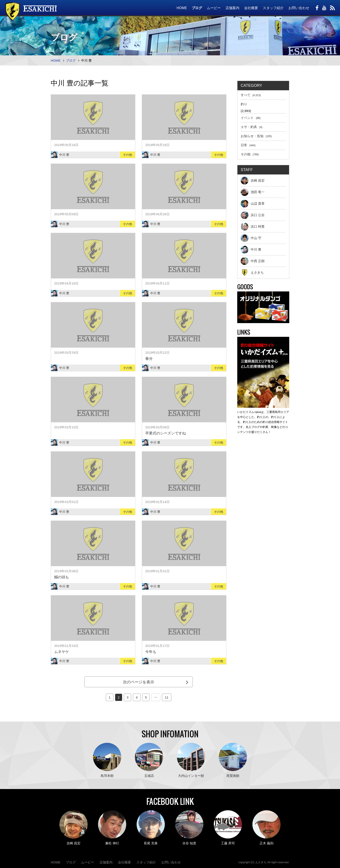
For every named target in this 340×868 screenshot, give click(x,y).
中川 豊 (251, 250)
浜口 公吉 (253, 215)
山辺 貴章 (253, 204)
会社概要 (251, 8)
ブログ (197, 8)
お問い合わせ (299, 8)
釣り (244, 104)
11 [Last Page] (167, 697)
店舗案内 (232, 8)
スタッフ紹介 (273, 8)
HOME (182, 8)
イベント (251, 118)
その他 (250, 154)
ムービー (214, 8)
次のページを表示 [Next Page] (139, 682)
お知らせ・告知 (256, 136)
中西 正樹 (253, 261)
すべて (251, 95)
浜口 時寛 (253, 227)
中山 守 (251, 238)
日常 (248, 145)
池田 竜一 (253, 192)
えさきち (252, 273)
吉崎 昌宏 (253, 181)
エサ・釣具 (252, 127)
